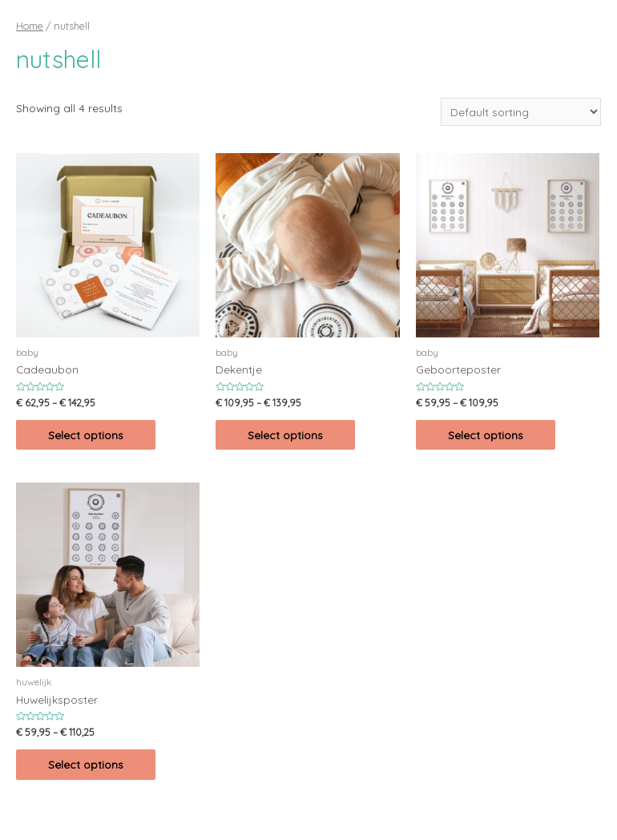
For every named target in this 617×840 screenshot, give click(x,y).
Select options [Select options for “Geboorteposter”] (486, 435)
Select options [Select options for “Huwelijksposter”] (86, 764)
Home (30, 26)
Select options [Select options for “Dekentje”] (285, 435)
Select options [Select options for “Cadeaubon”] (86, 435)
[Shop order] (521, 112)
